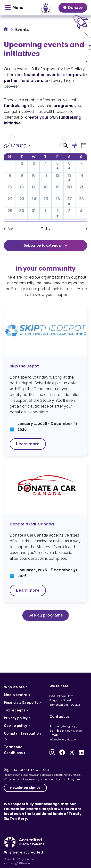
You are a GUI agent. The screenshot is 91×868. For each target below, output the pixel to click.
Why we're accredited (23, 852)
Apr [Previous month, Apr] (8, 229)
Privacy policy (16, 718)
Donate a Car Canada (45, 533)
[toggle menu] (14, 8)
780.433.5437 (69, 726)
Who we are (14, 687)
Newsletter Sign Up (25, 788)
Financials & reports (21, 703)
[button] (52, 752)
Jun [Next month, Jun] (83, 229)
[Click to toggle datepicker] (17, 146)
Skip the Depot (45, 380)
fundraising (15, 106)
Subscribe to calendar (43, 245)
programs (63, 106)
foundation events (42, 75)
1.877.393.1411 (74, 731)
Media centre (16, 695)
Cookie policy (16, 726)
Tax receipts (15, 710)
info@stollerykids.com (64, 739)
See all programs (46, 615)
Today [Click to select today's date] (46, 229)
